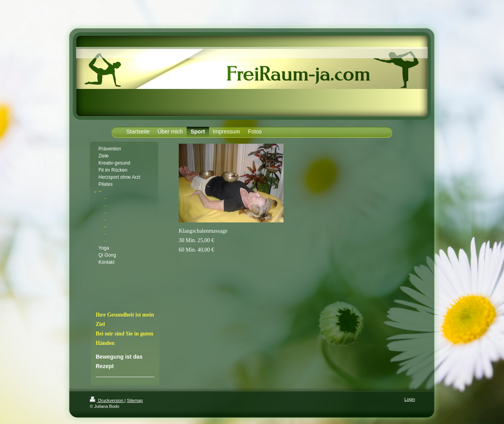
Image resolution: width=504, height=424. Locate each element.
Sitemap (135, 400)
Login (410, 399)
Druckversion (107, 400)
